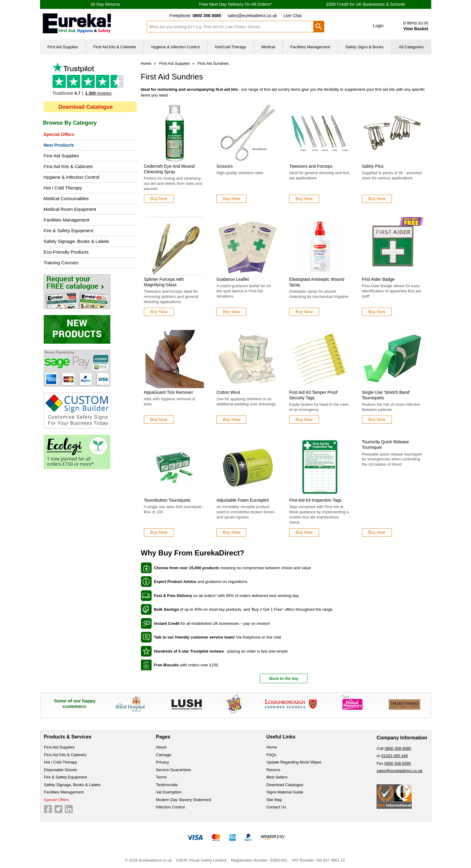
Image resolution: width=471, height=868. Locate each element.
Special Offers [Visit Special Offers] (56, 800)
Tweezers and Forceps (311, 166)
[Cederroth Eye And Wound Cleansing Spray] (175, 153)
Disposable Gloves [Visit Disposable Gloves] (61, 770)
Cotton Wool (228, 392)
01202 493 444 (394, 756)
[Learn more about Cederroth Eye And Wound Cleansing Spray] (159, 199)
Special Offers (59, 134)
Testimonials (90, 80)
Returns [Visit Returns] (273, 770)
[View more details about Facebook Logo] (48, 809)
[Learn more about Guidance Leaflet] (231, 312)
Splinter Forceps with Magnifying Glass (164, 282)
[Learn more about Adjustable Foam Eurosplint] (231, 532)
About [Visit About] (161, 747)
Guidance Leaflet (233, 279)
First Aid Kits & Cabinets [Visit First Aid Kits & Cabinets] (65, 755)
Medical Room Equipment (70, 209)
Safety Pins (373, 166)
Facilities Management (67, 220)
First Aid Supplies (61, 156)
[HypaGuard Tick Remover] (175, 377)
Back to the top (284, 678)
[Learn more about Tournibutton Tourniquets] (159, 532)
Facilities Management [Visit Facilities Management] (64, 792)
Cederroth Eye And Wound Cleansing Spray (169, 169)
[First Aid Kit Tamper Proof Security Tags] (320, 377)
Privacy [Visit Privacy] (162, 762)
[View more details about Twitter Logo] (58, 809)
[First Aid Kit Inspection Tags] (320, 487)
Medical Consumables (66, 198)
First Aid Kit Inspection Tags (315, 500)
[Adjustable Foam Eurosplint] (247, 487)
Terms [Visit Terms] (161, 777)
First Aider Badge (378, 279)
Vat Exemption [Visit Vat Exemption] (169, 792)
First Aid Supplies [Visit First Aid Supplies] (59, 747)
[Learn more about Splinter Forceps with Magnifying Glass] (159, 312)
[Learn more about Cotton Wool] (231, 420)
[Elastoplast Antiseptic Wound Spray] (320, 266)
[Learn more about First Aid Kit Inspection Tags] (304, 532)
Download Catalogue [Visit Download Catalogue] (285, 785)
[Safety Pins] (393, 153)
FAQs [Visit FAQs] (271, 755)
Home (146, 63)
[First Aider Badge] (393, 266)
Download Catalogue (86, 107)
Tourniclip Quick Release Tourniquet (385, 445)
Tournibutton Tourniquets (167, 500)
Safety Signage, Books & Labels (76, 241)
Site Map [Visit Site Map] (274, 800)
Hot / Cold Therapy (63, 188)
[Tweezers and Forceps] (320, 153)
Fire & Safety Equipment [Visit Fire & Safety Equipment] (66, 777)
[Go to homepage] (91, 23)
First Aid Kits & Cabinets (68, 166)
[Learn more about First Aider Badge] (377, 312)
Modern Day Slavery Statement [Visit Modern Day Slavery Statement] (184, 800)
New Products (59, 145)
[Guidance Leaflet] (247, 266)
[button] (374, 26)
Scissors (224, 166)
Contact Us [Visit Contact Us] (276, 807)
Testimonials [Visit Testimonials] (167, 785)
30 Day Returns (105, 4)
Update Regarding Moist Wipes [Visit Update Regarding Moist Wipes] (294, 762)
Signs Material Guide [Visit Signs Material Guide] (285, 792)
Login (378, 26)
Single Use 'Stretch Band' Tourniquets (386, 395)
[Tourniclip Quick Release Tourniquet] (393, 487)
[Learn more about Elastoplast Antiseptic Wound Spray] (304, 312)
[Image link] (90, 292)
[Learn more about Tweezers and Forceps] (304, 199)
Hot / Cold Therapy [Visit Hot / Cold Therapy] (61, 762)
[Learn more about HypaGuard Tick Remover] (159, 420)
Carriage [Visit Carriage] (164, 755)
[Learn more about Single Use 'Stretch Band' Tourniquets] (377, 420)
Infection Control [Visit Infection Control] (170, 807)
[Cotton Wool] (247, 377)
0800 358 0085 (398, 748)
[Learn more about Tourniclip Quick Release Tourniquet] (377, 532)
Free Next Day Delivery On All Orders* (235, 4)
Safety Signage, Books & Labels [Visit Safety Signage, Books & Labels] (72, 785)
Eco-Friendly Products (66, 252)
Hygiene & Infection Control (72, 177)
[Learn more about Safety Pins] (377, 199)
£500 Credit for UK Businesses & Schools (366, 4)
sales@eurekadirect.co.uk (252, 16)
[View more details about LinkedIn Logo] (69, 809)
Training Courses (61, 263)
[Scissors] (247, 153)
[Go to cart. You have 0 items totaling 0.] (410, 26)
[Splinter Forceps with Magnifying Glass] (175, 266)
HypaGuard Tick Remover (169, 392)
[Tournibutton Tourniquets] (175, 487)
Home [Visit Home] (272, 747)
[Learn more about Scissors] (231, 199)
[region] (175, 133)
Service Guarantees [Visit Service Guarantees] (173, 770)
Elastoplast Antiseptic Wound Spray (317, 282)
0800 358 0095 (397, 763)
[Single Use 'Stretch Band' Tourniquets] (393, 377)
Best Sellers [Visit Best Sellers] (277, 777)
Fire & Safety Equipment (69, 231)
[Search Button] (319, 27)
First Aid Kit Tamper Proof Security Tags (313, 395)
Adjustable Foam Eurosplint (243, 500)
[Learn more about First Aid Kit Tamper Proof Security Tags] (304, 420)
